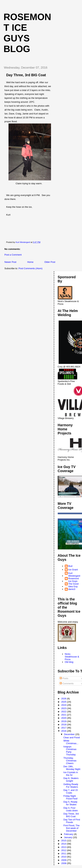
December (70, 734)
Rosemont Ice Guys (74, 580)
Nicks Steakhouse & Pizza (72, 657)
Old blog (69, 662)
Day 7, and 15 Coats (71, 791)
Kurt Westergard (74, 574)
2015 (64, 841)
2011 (64, 854)
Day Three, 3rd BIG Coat (71, 815)
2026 (64, 699)
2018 (64, 725)
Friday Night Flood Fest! (70, 797)
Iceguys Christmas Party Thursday (70, 751)
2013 (64, 847)
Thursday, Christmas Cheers (70, 761)
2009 (64, 860)
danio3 (72, 589)
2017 (64, 728)
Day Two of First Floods (72, 821)
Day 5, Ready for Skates (70, 803)
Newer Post (10, 262)
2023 (64, 708)
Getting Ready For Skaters (71, 786)
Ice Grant (73, 570)
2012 (64, 850)
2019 (64, 721)
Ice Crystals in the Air (71, 774)
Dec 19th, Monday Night (72, 768)
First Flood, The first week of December (71, 828)
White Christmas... (71, 742)
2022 (64, 712)
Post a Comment (13, 255)
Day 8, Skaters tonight (71, 780)
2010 (64, 857)
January (68, 837)
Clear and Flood (72, 737)
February (69, 834)
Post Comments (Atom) (31, 268)
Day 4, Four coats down (71, 809)
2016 (64, 731)
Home (30, 262)
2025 (64, 702)
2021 (64, 715)
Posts (64, 678)
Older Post (50, 262)
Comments (67, 683)
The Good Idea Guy (73, 585)
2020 (64, 718)
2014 (64, 844)
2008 (64, 863)
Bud (70, 566)
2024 (64, 705)
